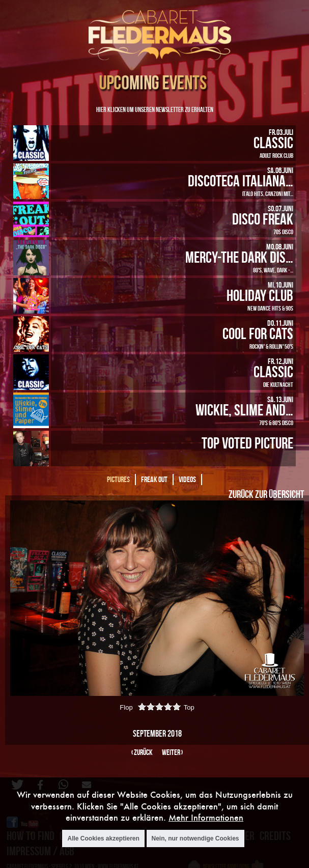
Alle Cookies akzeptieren (103, 838)
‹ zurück (142, 752)
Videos (187, 479)
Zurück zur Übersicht (266, 494)
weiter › (172, 752)
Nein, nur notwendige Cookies (195, 838)
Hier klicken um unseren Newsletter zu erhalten (155, 109)
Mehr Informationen (206, 817)
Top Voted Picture (247, 443)
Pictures (118, 479)
